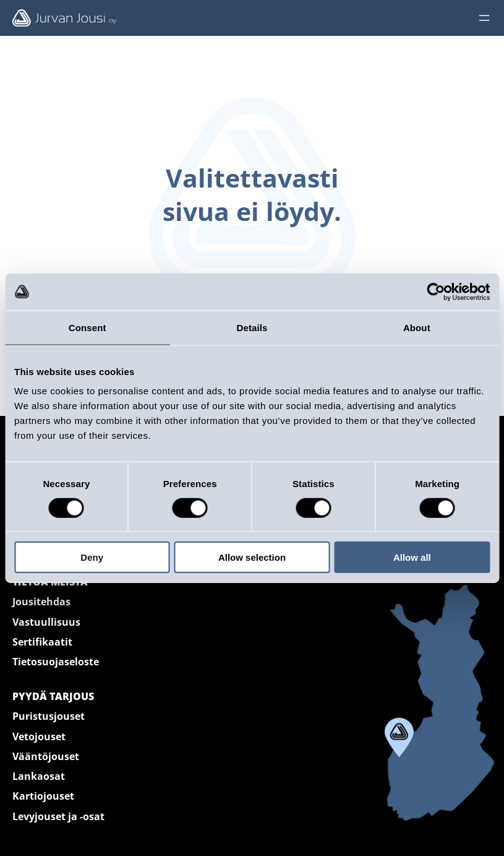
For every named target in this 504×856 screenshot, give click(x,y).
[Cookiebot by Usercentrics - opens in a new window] (436, 292)
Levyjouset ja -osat (58, 816)
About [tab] (417, 327)
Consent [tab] (88, 327)
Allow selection (252, 557)
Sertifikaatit (42, 642)
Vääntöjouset (46, 756)
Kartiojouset (43, 796)
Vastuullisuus (46, 622)
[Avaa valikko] (484, 18)
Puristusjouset (49, 716)
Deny (92, 557)
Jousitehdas (41, 602)
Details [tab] (252, 327)
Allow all (412, 557)
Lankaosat (39, 776)
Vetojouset (39, 737)
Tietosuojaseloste (56, 662)
